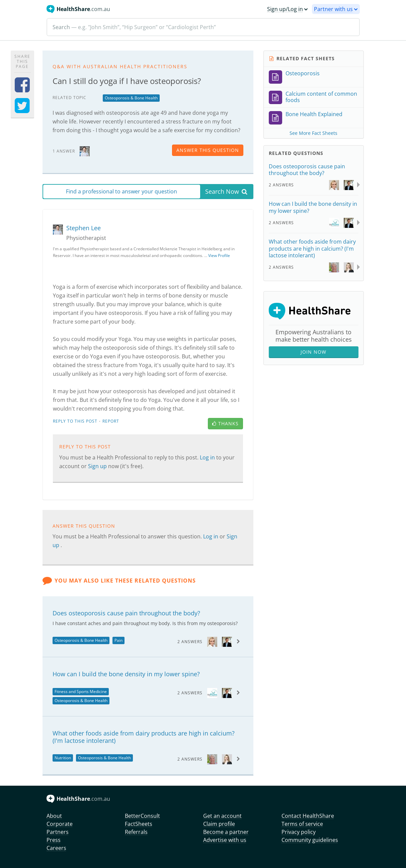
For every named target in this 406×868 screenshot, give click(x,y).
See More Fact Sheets (313, 133)
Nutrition (63, 758)
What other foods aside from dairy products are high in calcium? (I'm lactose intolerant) (144, 737)
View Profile (219, 255)
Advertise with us (225, 840)
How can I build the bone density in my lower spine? (126, 674)
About (54, 816)
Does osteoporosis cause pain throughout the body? (126, 613)
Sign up (98, 466)
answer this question (208, 150)
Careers (56, 848)
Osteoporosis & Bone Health (131, 98)
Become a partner (226, 832)
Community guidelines (310, 840)
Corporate (60, 824)
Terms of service (302, 824)
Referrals (136, 832)
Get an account (222, 816)
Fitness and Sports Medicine (81, 691)
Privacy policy (299, 832)
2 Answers (190, 642)
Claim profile (219, 824)
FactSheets (139, 824)
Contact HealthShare (308, 816)
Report (111, 421)
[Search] (203, 27)
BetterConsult (142, 816)
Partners (58, 832)
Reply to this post (75, 421)
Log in (208, 457)
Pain (118, 640)
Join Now (313, 352)
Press (54, 840)
